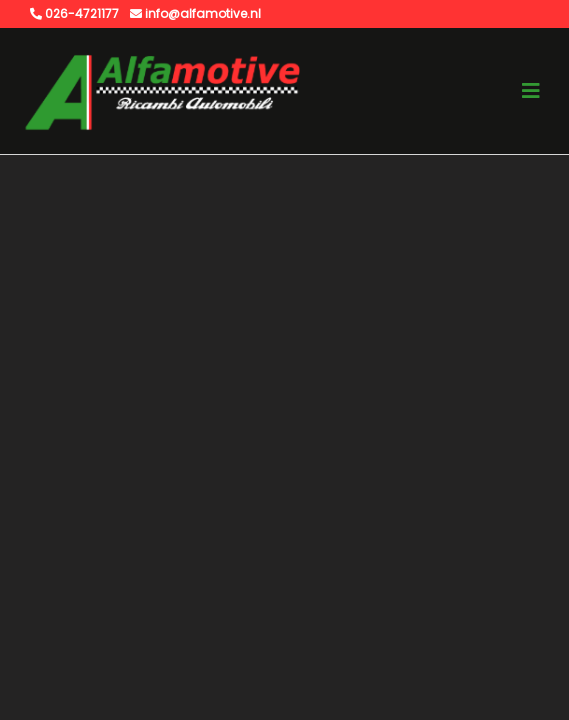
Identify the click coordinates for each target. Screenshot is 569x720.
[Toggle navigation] (531, 91)
